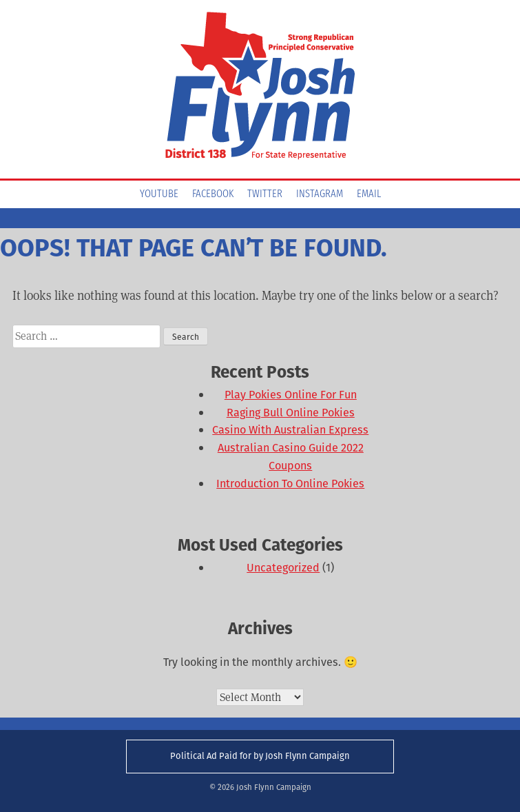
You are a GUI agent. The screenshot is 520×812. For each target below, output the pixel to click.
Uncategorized (283, 568)
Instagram (320, 194)
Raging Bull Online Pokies (291, 413)
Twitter (265, 194)
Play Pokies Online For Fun (291, 395)
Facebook (213, 194)
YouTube (159, 194)
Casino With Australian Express (290, 430)
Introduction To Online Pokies (290, 484)
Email (369, 194)
